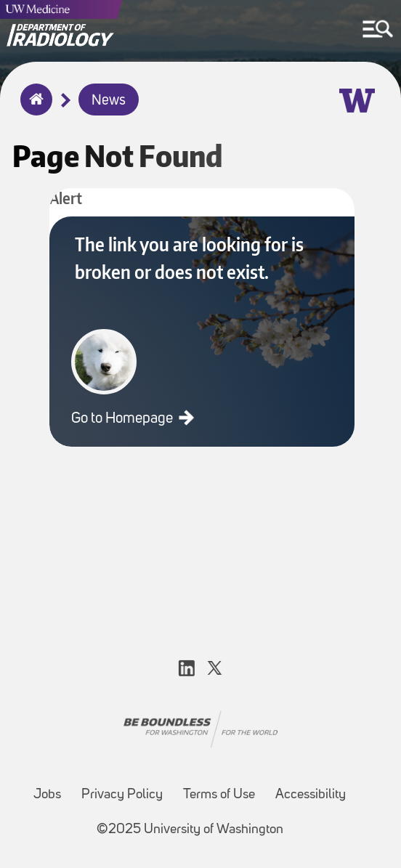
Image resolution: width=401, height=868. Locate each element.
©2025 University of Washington (190, 830)
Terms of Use (219, 795)
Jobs (47, 795)
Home (33, 109)
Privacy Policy (122, 795)
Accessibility (311, 795)
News (109, 101)
